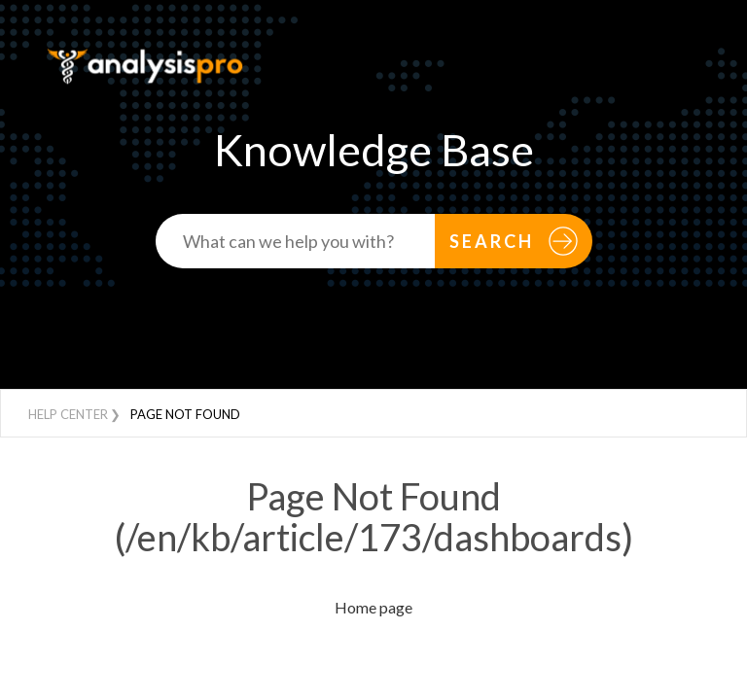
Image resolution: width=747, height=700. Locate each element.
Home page (373, 607)
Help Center (68, 414)
